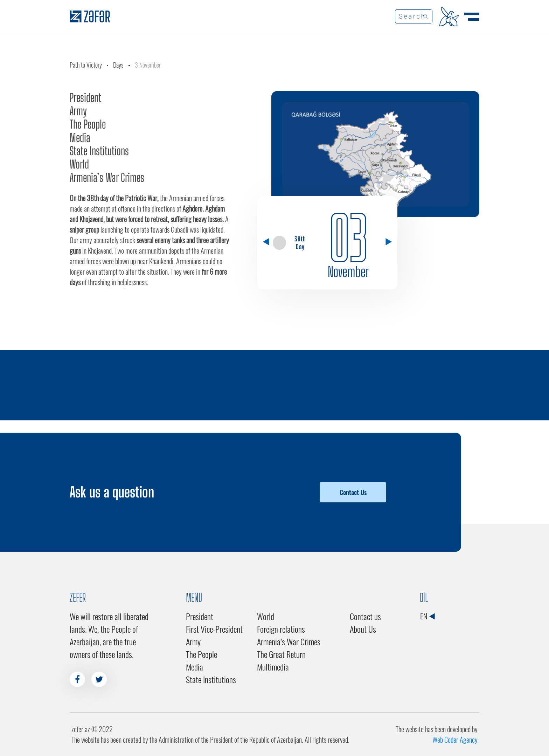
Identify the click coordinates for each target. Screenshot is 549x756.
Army (78, 111)
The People (88, 124)
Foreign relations (281, 629)
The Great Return (281, 654)
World (79, 164)
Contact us (365, 616)
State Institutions (99, 151)
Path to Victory (86, 65)
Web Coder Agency (455, 740)
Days (118, 65)
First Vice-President (214, 629)
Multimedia (273, 667)
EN (427, 616)
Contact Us (353, 492)
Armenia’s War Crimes (107, 178)
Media (80, 138)
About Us (363, 629)
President (85, 98)
